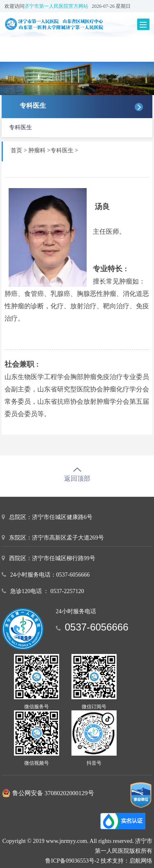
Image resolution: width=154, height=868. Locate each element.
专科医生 (21, 127)
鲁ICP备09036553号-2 (72, 861)
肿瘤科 (38, 150)
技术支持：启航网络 (126, 861)
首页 (16, 150)
